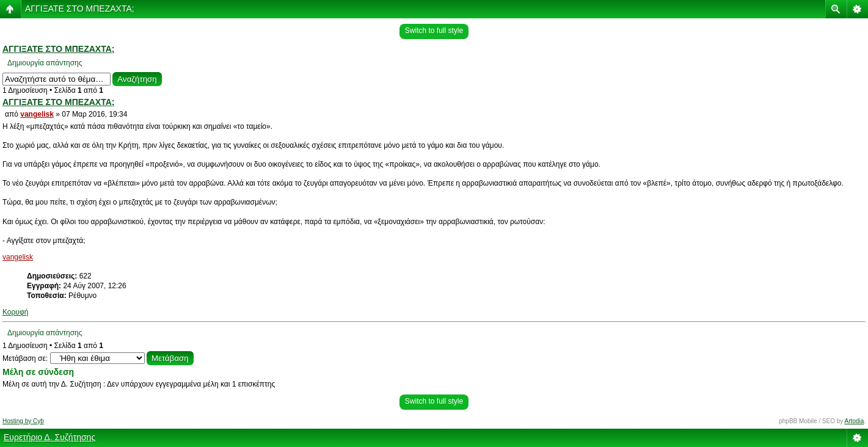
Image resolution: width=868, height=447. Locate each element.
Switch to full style (434, 31)
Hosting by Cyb (23, 421)
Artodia (855, 421)
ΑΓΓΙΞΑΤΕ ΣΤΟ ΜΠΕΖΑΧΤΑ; (80, 9)
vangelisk (37, 114)
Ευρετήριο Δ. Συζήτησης (49, 437)
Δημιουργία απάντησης (45, 63)
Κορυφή (15, 312)
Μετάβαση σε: (25, 358)
